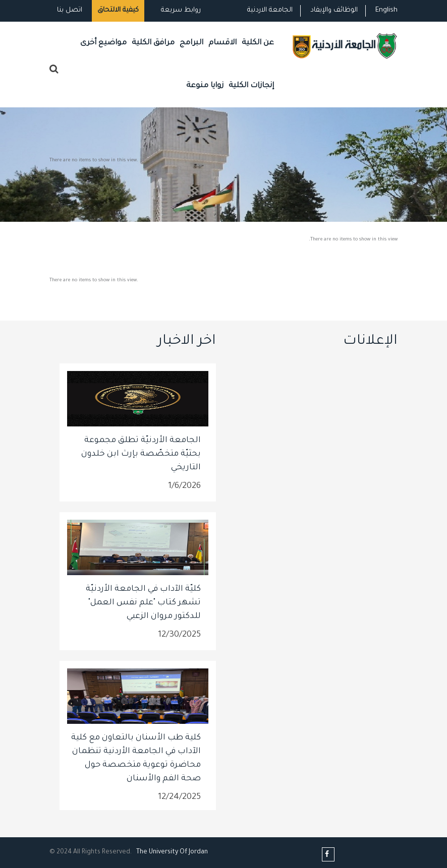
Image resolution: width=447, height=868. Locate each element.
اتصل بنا (70, 10)
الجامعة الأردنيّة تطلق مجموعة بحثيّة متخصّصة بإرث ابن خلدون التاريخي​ (141, 454)
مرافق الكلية (153, 43)
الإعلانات (370, 342)
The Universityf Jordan (172, 852)
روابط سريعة (180, 10)
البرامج (191, 43)
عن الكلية (258, 43)
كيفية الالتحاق (118, 10)
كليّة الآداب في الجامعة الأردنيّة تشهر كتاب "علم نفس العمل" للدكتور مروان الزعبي (143, 603)
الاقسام (222, 43)
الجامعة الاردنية (270, 10)
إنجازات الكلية (251, 86)
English (386, 10)
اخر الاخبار (187, 342)
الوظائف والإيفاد (334, 10)
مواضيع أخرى (103, 43)
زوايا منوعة (205, 86)
